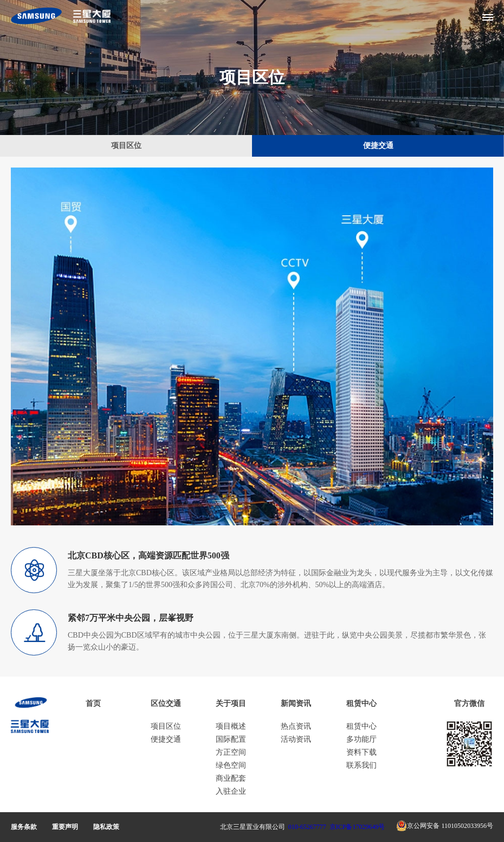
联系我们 (361, 765)
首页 (93, 703)
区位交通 (166, 703)
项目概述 (231, 726)
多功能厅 (361, 739)
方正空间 (231, 752)
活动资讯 (296, 739)
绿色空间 (231, 765)
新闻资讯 (296, 703)
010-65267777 (307, 827)
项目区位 (126, 146)
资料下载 (361, 752)
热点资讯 (296, 726)
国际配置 (231, 739)
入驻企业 (231, 791)
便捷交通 (378, 146)
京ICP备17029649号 (357, 827)
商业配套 (231, 778)
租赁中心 (361, 703)
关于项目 (231, 703)
